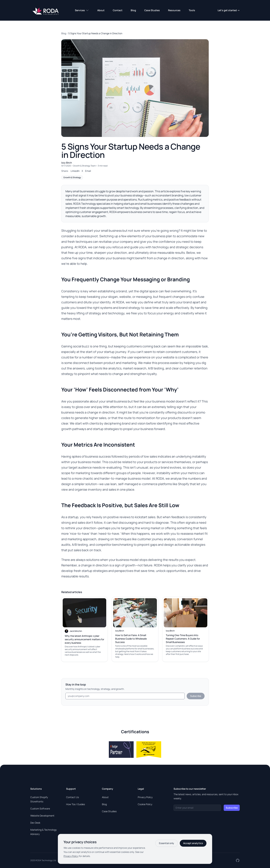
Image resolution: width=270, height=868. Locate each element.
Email (88, 171)
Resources (174, 10)
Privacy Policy (145, 797)
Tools (192, 10)
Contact (118, 10)
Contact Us (72, 797)
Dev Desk (35, 823)
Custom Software (40, 809)
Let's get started (229, 10)
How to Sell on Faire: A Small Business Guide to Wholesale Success (131, 639)
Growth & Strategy (72, 177)
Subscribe (196, 696)
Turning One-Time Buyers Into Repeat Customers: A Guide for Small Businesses (183, 639)
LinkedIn (75, 171)
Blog (133, 10)
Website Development (42, 816)
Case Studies (152, 10)
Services (82, 10)
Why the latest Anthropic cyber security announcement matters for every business (84, 639)
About (101, 10)
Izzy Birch (67, 163)
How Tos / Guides (76, 804)
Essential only (167, 843)
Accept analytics (193, 843)
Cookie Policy (145, 804)
